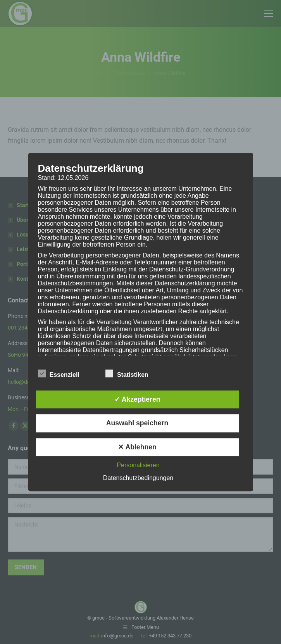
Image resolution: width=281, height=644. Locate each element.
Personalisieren (138, 465)
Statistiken (127, 373)
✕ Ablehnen (137, 447)
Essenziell (59, 373)
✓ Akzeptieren (137, 399)
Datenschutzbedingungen (138, 478)
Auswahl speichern (137, 423)
